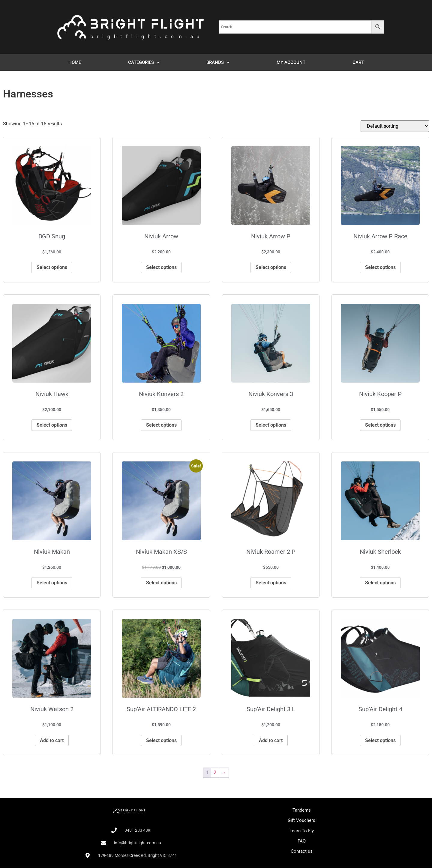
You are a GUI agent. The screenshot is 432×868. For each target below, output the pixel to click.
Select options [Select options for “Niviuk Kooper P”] (380, 425)
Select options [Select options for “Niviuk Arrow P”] (271, 267)
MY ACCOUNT (291, 62)
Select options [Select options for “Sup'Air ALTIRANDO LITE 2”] (161, 741)
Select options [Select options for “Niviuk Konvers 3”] (271, 425)
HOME (75, 62)
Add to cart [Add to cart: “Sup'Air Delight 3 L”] (271, 741)
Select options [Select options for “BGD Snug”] (52, 267)
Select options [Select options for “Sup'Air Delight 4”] (380, 741)
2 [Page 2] (215, 773)
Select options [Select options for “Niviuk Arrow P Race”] (380, 267)
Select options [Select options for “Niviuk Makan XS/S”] (161, 583)
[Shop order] (395, 126)
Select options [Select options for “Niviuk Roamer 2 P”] (271, 583)
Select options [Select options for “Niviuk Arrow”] (161, 267)
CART (358, 62)
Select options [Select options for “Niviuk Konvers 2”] (161, 425)
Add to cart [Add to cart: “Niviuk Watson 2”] (52, 741)
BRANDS (218, 63)
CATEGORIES (144, 63)
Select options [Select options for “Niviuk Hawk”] (52, 425)
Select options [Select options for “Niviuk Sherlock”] (380, 583)
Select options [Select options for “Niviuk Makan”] (52, 583)
